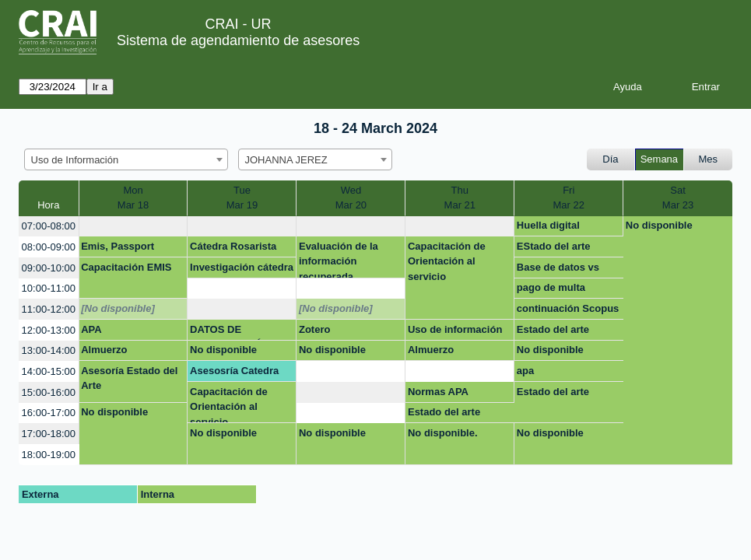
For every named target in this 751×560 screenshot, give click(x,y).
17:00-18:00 (49, 434)
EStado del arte (554, 246)
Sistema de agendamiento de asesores (238, 40)
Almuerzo (104, 350)
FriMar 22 (568, 198)
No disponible (659, 225)
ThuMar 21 (460, 198)
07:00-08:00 (49, 226)
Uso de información (455, 329)
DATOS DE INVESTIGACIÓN (230, 332)
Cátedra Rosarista (233, 246)
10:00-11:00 (49, 288)
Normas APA (438, 392)
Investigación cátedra (242, 267)
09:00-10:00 (49, 268)
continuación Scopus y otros (568, 311)
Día (610, 159)
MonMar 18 (133, 198)
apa (525, 371)
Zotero (314, 329)
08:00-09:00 (49, 247)
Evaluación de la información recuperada (339, 259)
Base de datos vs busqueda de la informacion (558, 270)
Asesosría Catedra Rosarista (234, 373)
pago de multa (551, 287)
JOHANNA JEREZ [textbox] (286, 160)
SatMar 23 (678, 198)
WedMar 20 (351, 198)
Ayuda (628, 87)
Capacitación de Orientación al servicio (447, 261)
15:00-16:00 (49, 392)
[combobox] (126, 159)
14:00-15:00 (49, 371)
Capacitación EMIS (126, 267)
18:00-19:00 (49, 455)
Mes (709, 159)
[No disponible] (118, 308)
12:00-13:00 (49, 330)
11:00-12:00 (49, 309)
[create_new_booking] (133, 227)
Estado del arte (553, 329)
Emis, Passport (118, 246)
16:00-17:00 (49, 413)
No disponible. (443, 433)
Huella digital (548, 225)
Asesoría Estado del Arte (129, 378)
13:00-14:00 (49, 350)
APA (91, 329)
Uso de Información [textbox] (75, 160)
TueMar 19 (242, 198)
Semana (659, 159)
